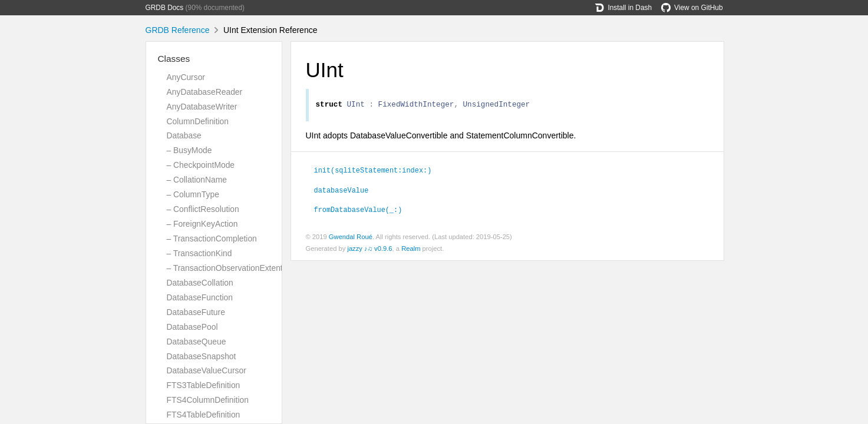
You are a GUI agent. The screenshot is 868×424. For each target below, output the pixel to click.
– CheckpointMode (201, 165)
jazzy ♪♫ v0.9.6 (369, 250)
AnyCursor (186, 77)
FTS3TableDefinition (204, 385)
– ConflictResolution (203, 209)
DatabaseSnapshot (202, 356)
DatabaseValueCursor (207, 370)
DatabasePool (192, 327)
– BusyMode (189, 150)
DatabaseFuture (196, 312)
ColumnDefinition (198, 121)
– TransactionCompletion (212, 238)
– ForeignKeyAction (202, 224)
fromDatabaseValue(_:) (358, 211)
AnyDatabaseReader (205, 92)
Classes (174, 59)
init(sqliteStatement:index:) (373, 171)
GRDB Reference (178, 30)
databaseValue (341, 191)
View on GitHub (692, 8)
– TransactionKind (199, 253)
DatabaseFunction (200, 297)
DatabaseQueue (197, 342)
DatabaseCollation (200, 283)
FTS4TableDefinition (204, 415)
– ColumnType (193, 194)
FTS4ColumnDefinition (208, 400)
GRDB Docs (165, 8)
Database (184, 135)
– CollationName (197, 180)
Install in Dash (623, 8)
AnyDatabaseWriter (202, 107)
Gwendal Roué (351, 238)
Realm (411, 250)
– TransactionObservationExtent (225, 268)
